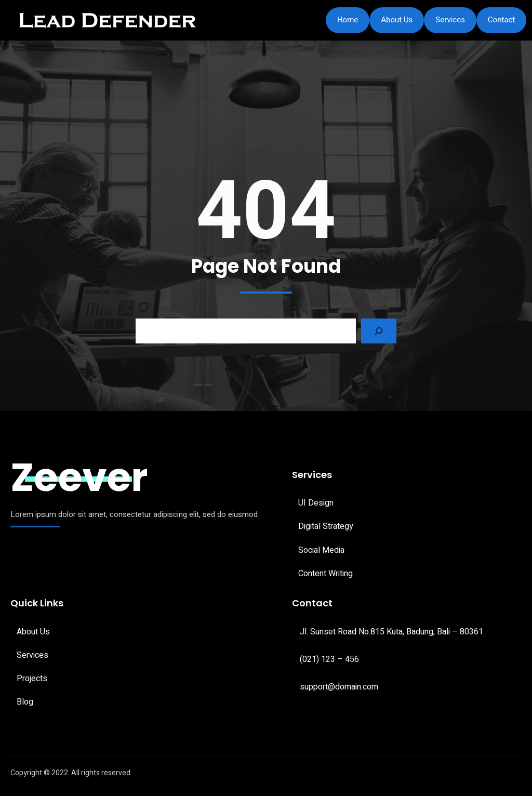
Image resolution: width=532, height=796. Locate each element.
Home (348, 20)
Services (450, 20)
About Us (397, 20)
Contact (501, 20)
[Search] (379, 331)
